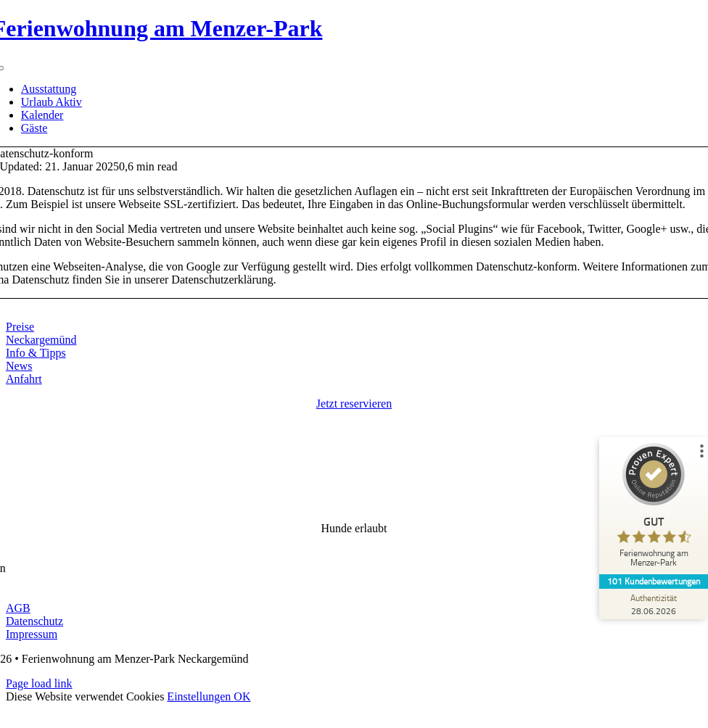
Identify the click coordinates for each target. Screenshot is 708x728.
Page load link (39, 683)
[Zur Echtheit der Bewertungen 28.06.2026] (654, 604)
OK (242, 696)
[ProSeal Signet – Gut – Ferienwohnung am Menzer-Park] (654, 509)
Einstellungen (200, 696)
